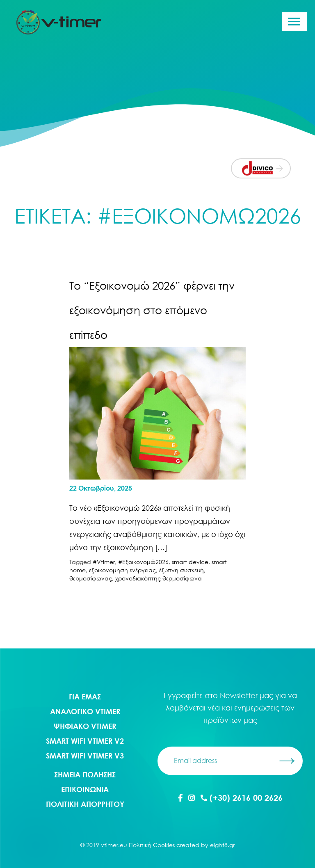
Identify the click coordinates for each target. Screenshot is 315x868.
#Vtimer (104, 562)
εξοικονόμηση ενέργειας (122, 570)
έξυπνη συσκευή (181, 570)
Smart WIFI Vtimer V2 (85, 741)
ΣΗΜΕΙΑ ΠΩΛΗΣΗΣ (85, 774)
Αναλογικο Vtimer (85, 711)
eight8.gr (222, 845)
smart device (190, 562)
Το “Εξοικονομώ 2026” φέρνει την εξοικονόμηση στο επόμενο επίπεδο (152, 310)
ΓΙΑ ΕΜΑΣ (85, 697)
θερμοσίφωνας (91, 578)
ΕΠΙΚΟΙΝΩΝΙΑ (85, 789)
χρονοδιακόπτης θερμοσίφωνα (159, 578)
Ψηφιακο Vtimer (85, 726)
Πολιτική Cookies (152, 845)
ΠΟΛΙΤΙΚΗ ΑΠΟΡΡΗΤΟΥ (85, 804)
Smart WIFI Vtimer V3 (85, 756)
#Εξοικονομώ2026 (143, 562)
